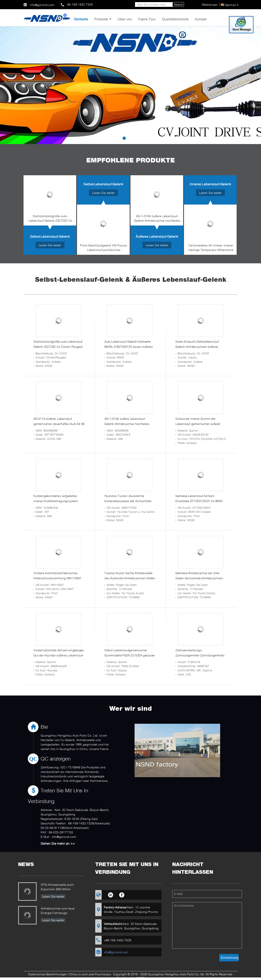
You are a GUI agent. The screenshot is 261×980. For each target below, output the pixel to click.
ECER (141, 978)
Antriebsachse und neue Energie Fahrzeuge (58, 911)
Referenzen (210, 5)
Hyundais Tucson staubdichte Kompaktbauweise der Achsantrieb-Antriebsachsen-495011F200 (128, 501)
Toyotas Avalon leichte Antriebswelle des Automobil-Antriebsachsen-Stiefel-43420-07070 (130, 578)
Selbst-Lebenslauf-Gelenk (50, 236)
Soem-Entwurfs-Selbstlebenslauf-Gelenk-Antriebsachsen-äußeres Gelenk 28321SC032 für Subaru (198, 347)
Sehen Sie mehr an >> (58, 843)
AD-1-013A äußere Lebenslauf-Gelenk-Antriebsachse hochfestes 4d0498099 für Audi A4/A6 (157, 219)
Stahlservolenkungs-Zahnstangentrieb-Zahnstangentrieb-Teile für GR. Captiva (200, 655)
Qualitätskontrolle (175, 19)
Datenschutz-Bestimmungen (48, 974)
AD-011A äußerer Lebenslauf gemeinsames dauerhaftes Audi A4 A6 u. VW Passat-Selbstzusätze (59, 424)
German (232, 5)
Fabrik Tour (147, 19)
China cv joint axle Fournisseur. (91, 974)
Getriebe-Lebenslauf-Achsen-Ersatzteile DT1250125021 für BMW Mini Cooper (199, 501)
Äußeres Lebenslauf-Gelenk (157, 236)
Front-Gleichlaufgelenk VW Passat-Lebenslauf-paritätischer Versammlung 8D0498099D (104, 248)
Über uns (125, 19)
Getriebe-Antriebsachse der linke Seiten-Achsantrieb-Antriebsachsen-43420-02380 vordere (199, 578)
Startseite (81, 19)
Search (178, 5)
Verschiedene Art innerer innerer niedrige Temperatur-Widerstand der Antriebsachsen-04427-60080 (211, 248)
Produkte (101, 19)
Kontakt (201, 19)
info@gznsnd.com (42, 5)
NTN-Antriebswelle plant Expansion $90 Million (57, 887)
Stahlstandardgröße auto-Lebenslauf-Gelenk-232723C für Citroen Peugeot (50, 219)
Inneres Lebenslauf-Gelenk (210, 184)
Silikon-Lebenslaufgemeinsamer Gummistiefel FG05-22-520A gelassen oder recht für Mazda (130, 655)
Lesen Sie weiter (50, 245)
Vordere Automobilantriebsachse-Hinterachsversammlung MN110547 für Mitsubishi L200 (57, 578)
